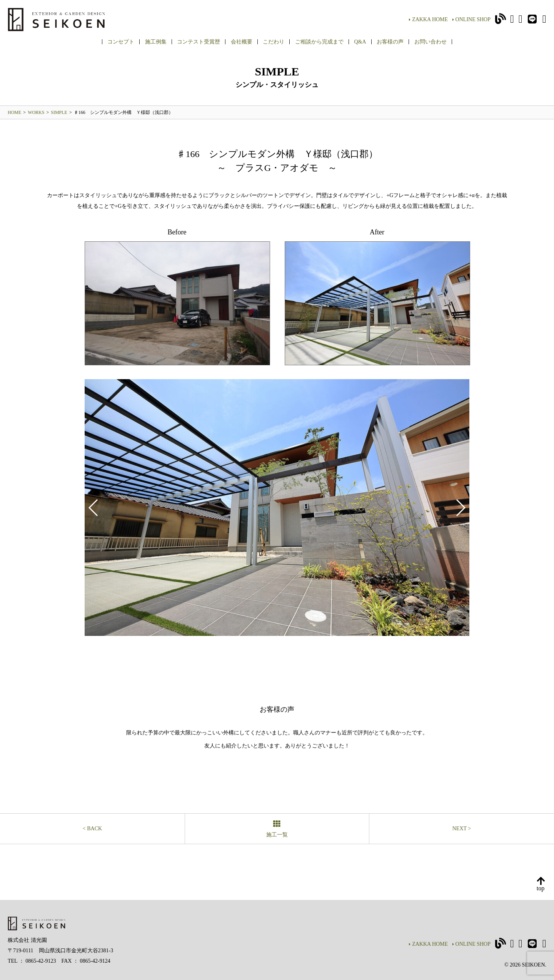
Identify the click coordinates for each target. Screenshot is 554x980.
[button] (460, 508)
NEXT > (462, 829)
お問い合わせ (431, 42)
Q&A (360, 42)
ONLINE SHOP (471, 19)
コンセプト (121, 42)
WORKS (36, 112)
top (541, 884)
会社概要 (242, 42)
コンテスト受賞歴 (199, 42)
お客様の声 (390, 42)
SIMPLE (59, 112)
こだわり (274, 42)
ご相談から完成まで (319, 42)
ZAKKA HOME (428, 19)
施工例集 (156, 42)
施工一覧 (277, 829)
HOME (14, 112)
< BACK (92, 829)
